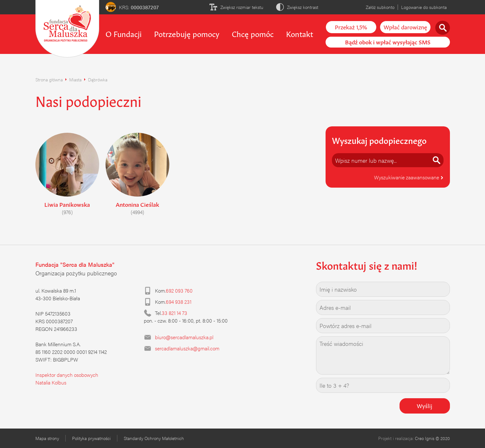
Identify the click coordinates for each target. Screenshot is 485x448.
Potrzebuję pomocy (187, 33)
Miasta (75, 79)
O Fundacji (124, 33)
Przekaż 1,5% (351, 26)
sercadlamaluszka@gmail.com (187, 348)
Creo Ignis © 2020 (432, 438)
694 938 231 (179, 302)
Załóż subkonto (380, 7)
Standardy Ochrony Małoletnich (154, 438)
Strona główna (49, 79)
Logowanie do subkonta (424, 7)
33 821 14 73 (174, 313)
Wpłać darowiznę (405, 26)
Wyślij (425, 405)
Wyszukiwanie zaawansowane (409, 177)
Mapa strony (47, 438)
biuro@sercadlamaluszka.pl (184, 337)
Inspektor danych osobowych (67, 375)
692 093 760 (179, 291)
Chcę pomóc (253, 33)
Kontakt (300, 33)
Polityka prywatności (91, 438)
